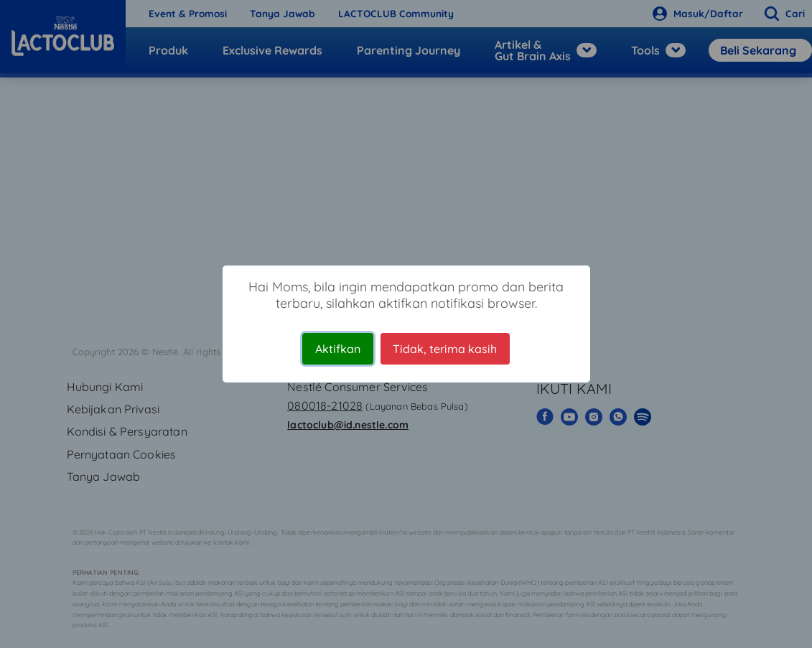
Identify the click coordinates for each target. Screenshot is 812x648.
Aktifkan (338, 349)
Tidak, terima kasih (445, 349)
